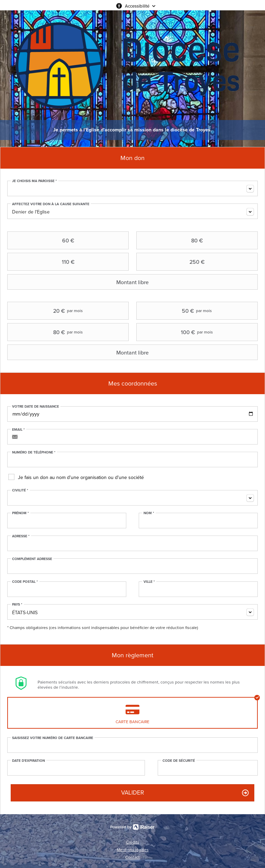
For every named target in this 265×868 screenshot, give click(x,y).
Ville (149, 582)
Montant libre (79, 282)
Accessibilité (137, 6)
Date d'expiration (28, 761)
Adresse (21, 536)
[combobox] (132, 188)
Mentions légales (133, 850)
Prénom (21, 513)
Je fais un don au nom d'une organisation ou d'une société (81, 477)
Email (18, 430)
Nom (149, 513)
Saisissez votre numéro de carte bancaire (53, 738)
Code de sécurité (179, 761)
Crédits (133, 842)
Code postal (25, 582)
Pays (17, 605)
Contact (132, 857)
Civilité (20, 490)
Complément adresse (32, 559)
